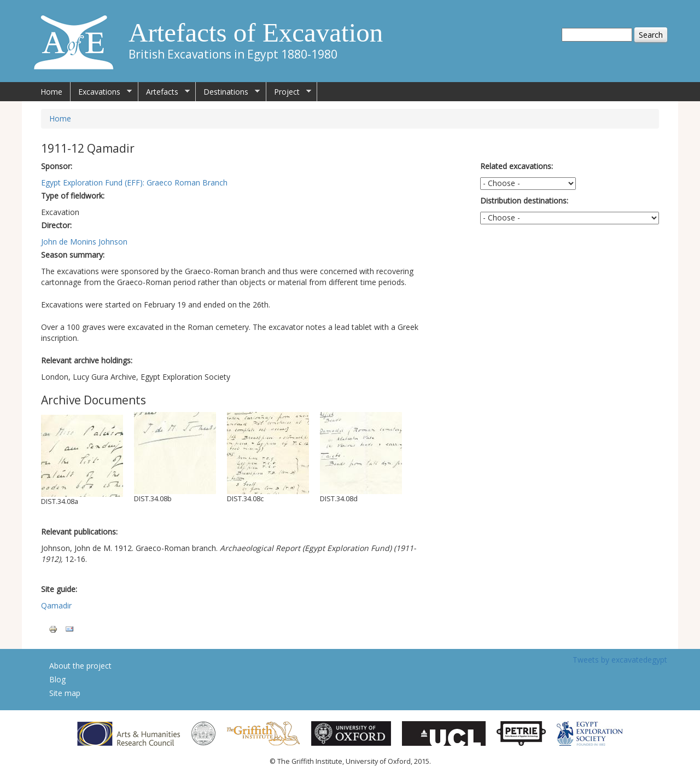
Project (289, 92)
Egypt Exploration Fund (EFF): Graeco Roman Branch (134, 182)
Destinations (228, 92)
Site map (65, 693)
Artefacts (164, 92)
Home (51, 92)
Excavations (101, 92)
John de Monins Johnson (84, 242)
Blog (57, 679)
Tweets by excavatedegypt (620, 660)
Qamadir (56, 605)
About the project (80, 666)
